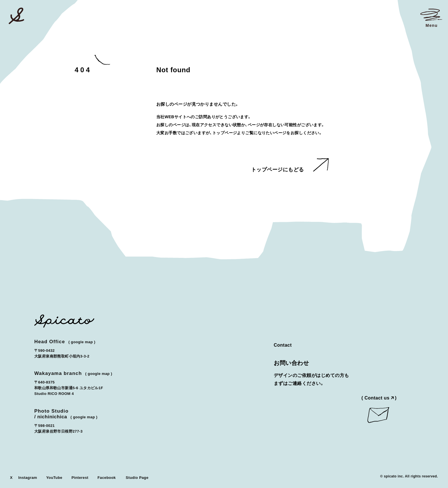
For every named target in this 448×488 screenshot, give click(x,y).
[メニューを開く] (431, 18)
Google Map (82, 342)
